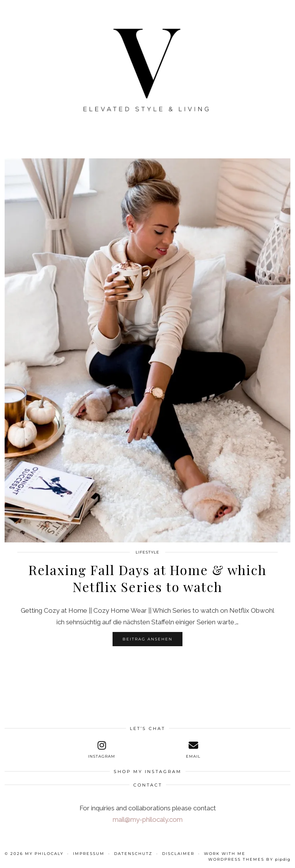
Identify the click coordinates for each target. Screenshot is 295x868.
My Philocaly (44, 854)
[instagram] (102, 750)
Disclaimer (178, 854)
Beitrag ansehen (147, 639)
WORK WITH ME (225, 854)
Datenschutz (133, 854)
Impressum (89, 854)
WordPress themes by (249, 859)
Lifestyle (147, 552)
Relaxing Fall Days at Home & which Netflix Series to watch (147, 578)
